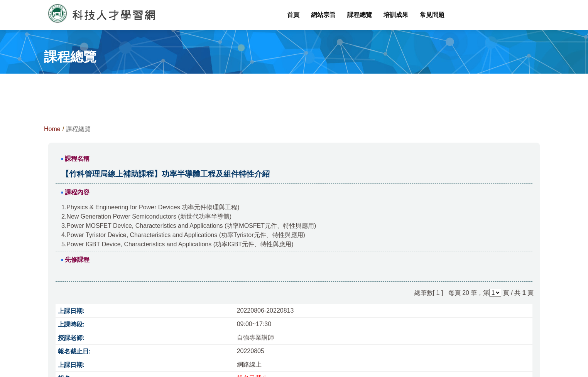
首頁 (293, 15)
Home (52, 129)
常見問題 (432, 15)
